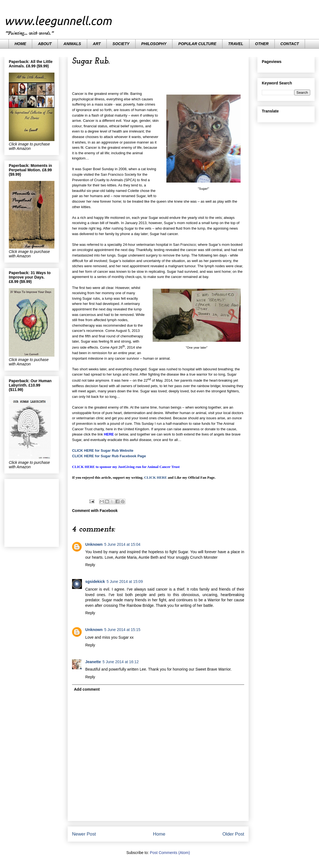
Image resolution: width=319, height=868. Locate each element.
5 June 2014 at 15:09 (125, 582)
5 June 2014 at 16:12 (121, 662)
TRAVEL (236, 44)
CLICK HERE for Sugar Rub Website (103, 450)
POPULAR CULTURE (197, 44)
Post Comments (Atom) (170, 853)
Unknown (94, 544)
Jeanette (93, 662)
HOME (20, 44)
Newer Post (84, 834)
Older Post (233, 834)
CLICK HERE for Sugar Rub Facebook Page (109, 456)
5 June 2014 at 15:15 (122, 630)
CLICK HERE (156, 477)
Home (159, 834)
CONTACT (290, 44)
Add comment (87, 689)
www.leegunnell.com (58, 21)
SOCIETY (121, 44)
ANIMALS (72, 44)
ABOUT (45, 44)
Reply (90, 565)
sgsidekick (95, 582)
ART (97, 44)
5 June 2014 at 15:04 (122, 544)
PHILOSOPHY (154, 44)
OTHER (262, 44)
